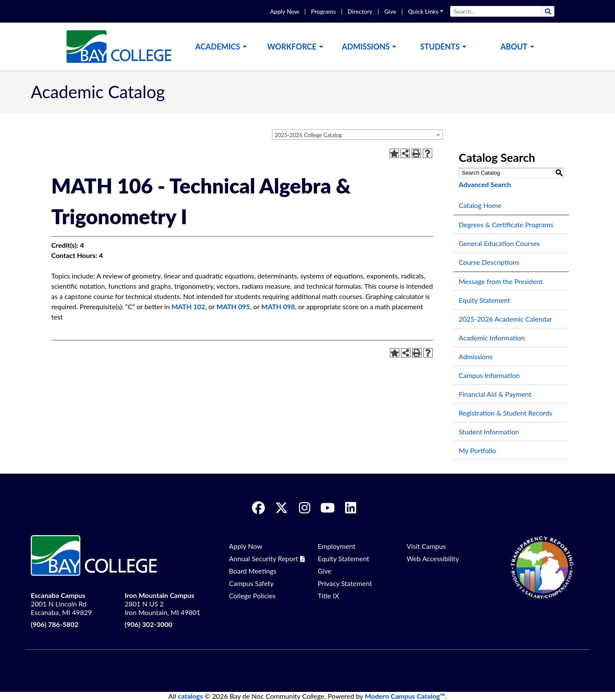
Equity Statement (485, 300)
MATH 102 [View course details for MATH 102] (188, 306)
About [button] (514, 47)
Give (390, 11)
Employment (337, 546)
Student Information (489, 432)
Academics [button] (218, 47)
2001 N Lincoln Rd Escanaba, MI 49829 (61, 604)
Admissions (476, 356)
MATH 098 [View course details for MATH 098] (278, 306)
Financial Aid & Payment (495, 394)
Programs (323, 11)
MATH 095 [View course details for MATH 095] (233, 306)
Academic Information (492, 338)
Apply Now (284, 11)
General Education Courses (499, 243)
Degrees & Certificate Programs (506, 224)
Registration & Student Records (505, 413)
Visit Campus (426, 546)
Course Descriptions (489, 262)
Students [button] (440, 47)
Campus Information (489, 375)
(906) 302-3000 (148, 624)
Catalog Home (480, 205)
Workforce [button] (291, 47)
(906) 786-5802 (54, 624)
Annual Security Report (264, 558)
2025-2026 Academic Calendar (505, 319)
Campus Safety (251, 583)
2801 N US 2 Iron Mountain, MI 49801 (163, 604)
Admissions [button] (366, 47)
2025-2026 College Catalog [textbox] (308, 135)
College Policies (252, 596)
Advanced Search (485, 184)
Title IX (328, 596)
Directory (360, 11)
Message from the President (501, 281)
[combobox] (357, 135)
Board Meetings (253, 571)
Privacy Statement (345, 583)
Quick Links (423, 11)
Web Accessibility (433, 558)
